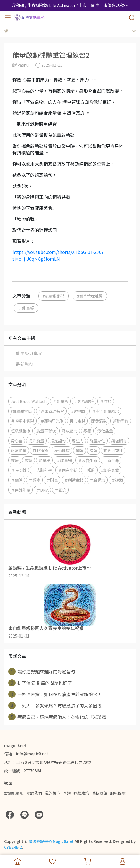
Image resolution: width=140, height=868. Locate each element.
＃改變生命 (88, 460)
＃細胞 (89, 470)
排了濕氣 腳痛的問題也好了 (40, 683)
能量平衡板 (46, 431)
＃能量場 (64, 460)
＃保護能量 (21, 490)
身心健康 (62, 450)
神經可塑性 (113, 450)
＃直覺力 (97, 480)
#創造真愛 (110, 470)
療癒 (87, 431)
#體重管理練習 (90, 296)
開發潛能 (99, 421)
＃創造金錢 (74, 480)
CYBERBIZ (13, 847)
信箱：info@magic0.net (26, 754)
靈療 (15, 460)
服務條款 (118, 793)
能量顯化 (97, 441)
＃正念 (60, 490)
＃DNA (42, 490)
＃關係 (17, 480)
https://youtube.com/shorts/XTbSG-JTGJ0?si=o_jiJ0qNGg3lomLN (58, 255)
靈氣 (29, 460)
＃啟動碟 (78, 411)
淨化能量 (105, 431)
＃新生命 (111, 460)
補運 (93, 450)
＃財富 (52, 480)
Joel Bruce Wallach (29, 401)
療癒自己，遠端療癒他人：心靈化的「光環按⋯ (59, 717)
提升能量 (36, 441)
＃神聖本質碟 (22, 421)
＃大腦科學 (42, 470)
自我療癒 (40, 450)
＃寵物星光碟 (52, 421)
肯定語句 (58, 441)
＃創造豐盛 (84, 401)
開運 (80, 450)
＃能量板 (26, 308)
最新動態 (25, 364)
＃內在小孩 (68, 470)
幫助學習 (121, 421)
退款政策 (81, 793)
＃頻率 (34, 480)
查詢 (67, 793)
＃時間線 (19, 470)
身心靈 (17, 441)
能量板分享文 (29, 353)
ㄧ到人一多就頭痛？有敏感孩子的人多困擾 (55, 706)
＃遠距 (117, 480)
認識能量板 (14, 793)
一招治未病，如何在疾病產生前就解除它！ (55, 694)
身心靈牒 (77, 421)
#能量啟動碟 (54, 296)
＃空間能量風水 (105, 411)
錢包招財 (119, 441)
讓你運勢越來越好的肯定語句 (42, 672)
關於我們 (34, 793)
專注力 (78, 441)
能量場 (44, 460)
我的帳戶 (52, 793)
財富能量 (19, 450)
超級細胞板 (21, 431)
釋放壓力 (70, 431)
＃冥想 (106, 401)
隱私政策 (100, 793)
